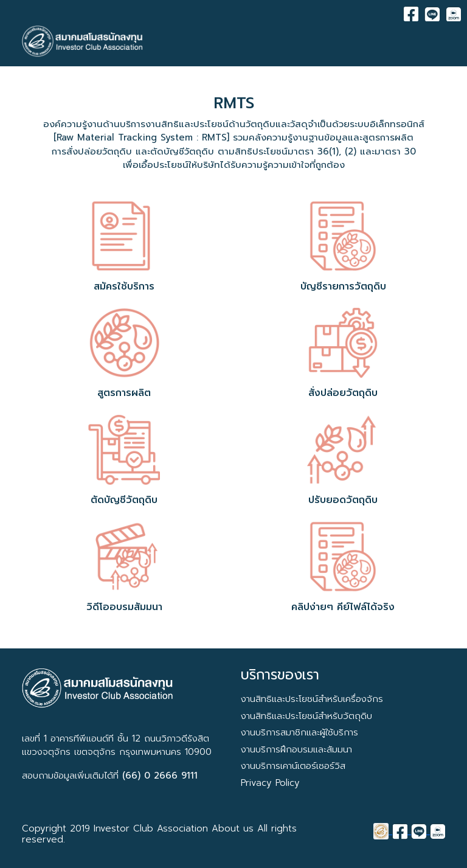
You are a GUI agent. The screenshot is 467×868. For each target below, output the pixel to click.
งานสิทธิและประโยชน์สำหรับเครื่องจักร (312, 699)
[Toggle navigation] (437, 41)
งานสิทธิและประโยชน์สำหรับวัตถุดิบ (306, 716)
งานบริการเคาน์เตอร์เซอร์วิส (293, 766)
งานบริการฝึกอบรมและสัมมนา (296, 749)
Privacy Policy (270, 783)
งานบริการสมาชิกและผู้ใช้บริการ (299, 732)
